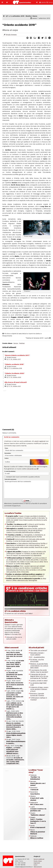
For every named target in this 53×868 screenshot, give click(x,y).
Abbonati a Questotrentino (11, 621)
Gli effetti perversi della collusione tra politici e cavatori (25, 575)
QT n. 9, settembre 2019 (15, 16)
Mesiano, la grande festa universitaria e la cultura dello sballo (39, 666)
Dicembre (34, 789)
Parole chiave (38, 861)
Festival (22, 343)
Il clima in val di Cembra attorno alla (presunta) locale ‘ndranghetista (25, 525)
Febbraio (35, 777)
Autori (35, 865)
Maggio (38, 820)
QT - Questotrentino (37, 657)
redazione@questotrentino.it (24, 867)
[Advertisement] (27, 408)
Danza (16, 343)
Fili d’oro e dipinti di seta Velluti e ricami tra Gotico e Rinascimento (22, 335)
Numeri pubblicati (39, 859)
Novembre (35, 793)
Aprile (38, 826)
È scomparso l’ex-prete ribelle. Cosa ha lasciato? (39, 671)
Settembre (37, 803)
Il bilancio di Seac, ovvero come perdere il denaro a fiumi (39, 689)
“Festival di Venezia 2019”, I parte (38, 338)
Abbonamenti (38, 867)
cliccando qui (33, 469)
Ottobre (37, 798)
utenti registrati (40, 441)
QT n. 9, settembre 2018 (14, 368)
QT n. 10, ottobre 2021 (14, 386)
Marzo (38, 832)
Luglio (38, 809)
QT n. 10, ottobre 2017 (14, 359)
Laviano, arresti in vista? (39, 681)
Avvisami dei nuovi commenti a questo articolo (22, 477)
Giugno (38, 814)
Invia (26, 501)
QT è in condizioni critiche (15, 611)
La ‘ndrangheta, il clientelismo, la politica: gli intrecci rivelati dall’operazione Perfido (26, 536)
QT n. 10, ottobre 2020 (14, 377)
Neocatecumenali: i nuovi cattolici (37, 654)
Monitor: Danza (31, 16)
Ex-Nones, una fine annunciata (37, 661)
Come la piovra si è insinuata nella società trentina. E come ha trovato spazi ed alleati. (26, 540)
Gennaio (38, 783)
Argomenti (37, 863)
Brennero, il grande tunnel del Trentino (37, 695)
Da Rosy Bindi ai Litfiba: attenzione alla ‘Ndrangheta (26, 579)
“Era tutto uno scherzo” (39, 650)
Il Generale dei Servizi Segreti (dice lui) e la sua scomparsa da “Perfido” (39, 676)
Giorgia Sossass (11, 35)
